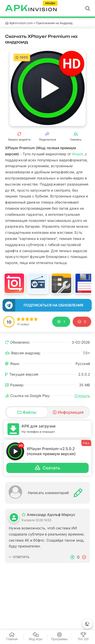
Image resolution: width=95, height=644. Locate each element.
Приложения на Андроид (54, 23)
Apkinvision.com (21, 23)
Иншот (77, 154)
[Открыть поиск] (88, 8)
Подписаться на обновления (53, 305)
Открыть (82, 396)
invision (31, 8)
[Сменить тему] (87, 624)
